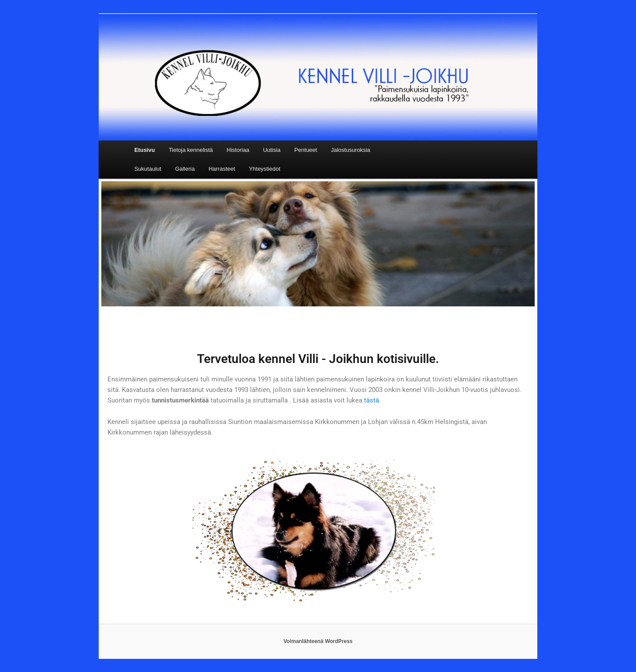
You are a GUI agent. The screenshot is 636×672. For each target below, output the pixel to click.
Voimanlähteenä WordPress (318, 641)
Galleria (185, 169)
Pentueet (306, 150)
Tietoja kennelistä (191, 150)
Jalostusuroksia (350, 150)
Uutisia (272, 150)
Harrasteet (222, 169)
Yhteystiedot (265, 169)
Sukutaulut (148, 169)
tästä (372, 400)
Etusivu (145, 150)
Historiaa (238, 150)
